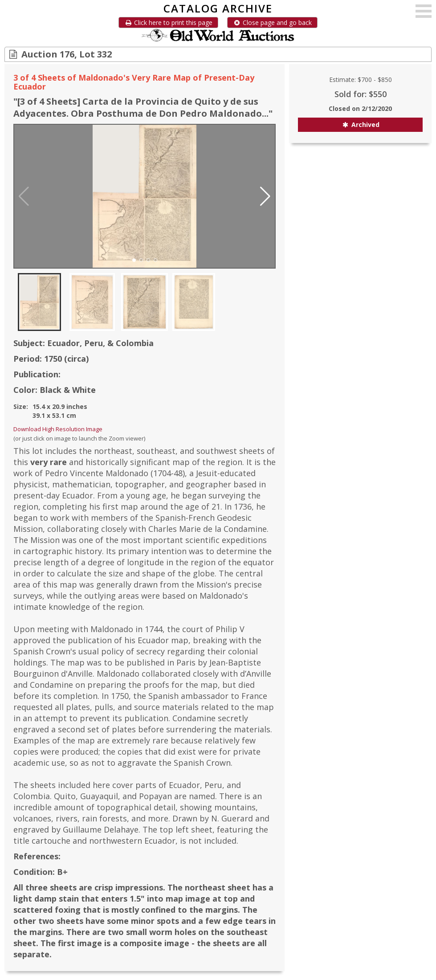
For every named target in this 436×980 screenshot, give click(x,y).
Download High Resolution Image (58, 429)
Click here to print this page (168, 22)
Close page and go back (272, 22)
